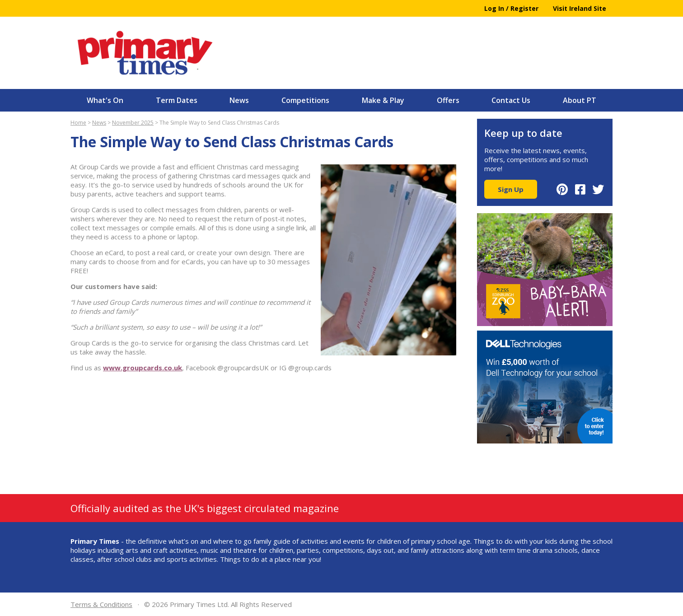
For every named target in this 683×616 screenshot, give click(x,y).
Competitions (305, 100)
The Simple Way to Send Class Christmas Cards (219, 123)
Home (78, 123)
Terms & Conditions (101, 604)
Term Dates (177, 100)
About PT (580, 100)
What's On (105, 100)
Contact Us (511, 100)
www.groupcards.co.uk (143, 368)
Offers (448, 100)
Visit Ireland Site (580, 8)
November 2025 (133, 123)
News (239, 100)
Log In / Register (511, 8)
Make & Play (383, 100)
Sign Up (511, 189)
